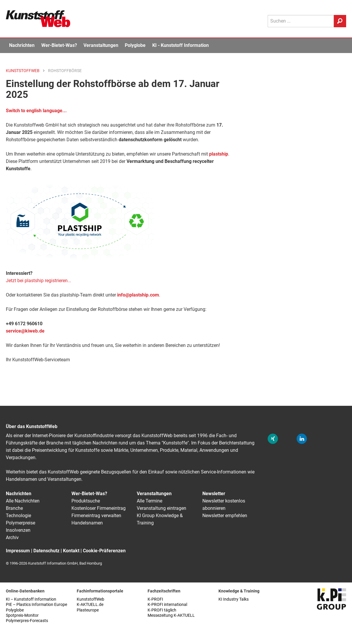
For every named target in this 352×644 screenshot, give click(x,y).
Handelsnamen (87, 523)
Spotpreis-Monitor (22, 615)
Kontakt (71, 551)
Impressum (18, 551)
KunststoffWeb (90, 599)
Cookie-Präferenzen (104, 551)
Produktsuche (86, 501)
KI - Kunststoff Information (181, 45)
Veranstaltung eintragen (162, 508)
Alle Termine (149, 501)
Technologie (18, 516)
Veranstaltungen (101, 45)
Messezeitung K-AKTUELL (171, 615)
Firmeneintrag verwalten (96, 516)
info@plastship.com (138, 295)
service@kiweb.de (25, 331)
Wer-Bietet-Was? (59, 45)
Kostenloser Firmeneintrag (99, 508)
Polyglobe (135, 45)
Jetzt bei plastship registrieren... (39, 281)
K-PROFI (155, 599)
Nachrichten (22, 45)
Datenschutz (46, 551)
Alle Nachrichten (23, 501)
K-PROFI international (167, 605)
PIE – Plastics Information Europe (36, 605)
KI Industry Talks (234, 599)
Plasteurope (88, 610)
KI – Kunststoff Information (31, 599)
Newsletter (214, 494)
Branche (14, 508)
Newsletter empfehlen (225, 516)
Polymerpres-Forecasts (27, 621)
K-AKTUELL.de (90, 605)
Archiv (12, 537)
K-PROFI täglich (162, 610)
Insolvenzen (18, 530)
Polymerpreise (20, 523)
